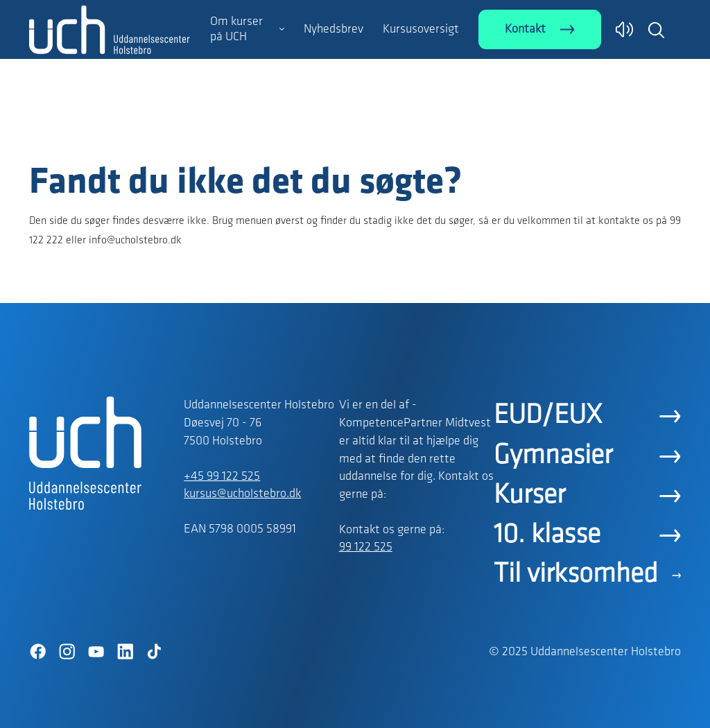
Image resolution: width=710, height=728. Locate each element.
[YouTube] (96, 652)
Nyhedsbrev (334, 29)
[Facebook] (37, 652)
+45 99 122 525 (222, 477)
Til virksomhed (576, 575)
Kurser (529, 496)
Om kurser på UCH (236, 29)
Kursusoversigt (421, 29)
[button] (656, 30)
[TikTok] (154, 652)
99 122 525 (366, 547)
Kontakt (525, 29)
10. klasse (547, 535)
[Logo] (110, 134)
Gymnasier (553, 456)
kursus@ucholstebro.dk (242, 494)
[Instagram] (67, 652)
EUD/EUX (548, 416)
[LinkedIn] (125, 652)
